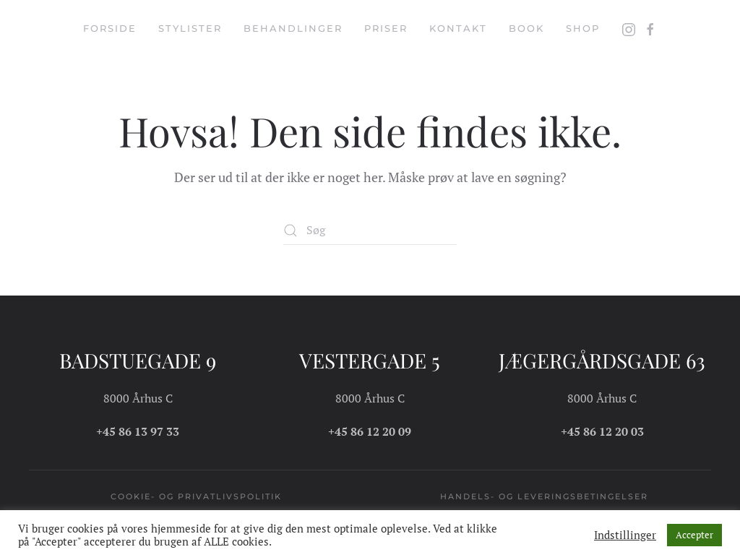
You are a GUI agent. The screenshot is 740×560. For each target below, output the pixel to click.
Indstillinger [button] (625, 535)
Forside (110, 28)
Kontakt (458, 28)
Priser (386, 28)
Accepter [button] (694, 535)
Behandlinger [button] (293, 28)
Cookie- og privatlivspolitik (196, 496)
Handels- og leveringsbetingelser (544, 496)
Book (526, 28)
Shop (583, 28)
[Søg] (370, 231)
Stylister (190, 28)
